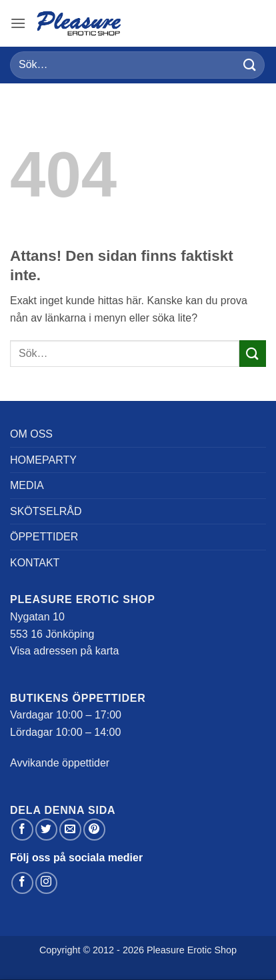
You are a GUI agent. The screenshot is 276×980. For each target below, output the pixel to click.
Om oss (31, 434)
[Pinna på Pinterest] (94, 830)
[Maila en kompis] (70, 830)
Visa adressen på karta (64, 651)
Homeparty (43, 460)
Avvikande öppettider (60, 763)
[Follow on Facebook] (22, 883)
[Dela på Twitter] (46, 830)
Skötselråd (46, 511)
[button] (18, 23)
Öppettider (44, 537)
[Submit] (250, 65)
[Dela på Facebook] (22, 830)
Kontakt (35, 563)
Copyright (60, 950)
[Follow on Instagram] (46, 883)
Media (27, 485)
